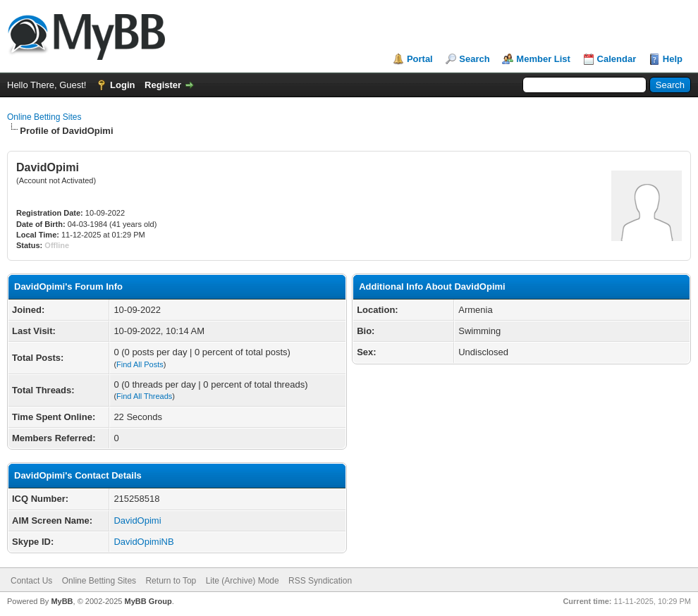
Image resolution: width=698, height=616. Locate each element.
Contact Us (31, 581)
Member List (543, 59)
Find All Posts (140, 364)
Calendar (617, 59)
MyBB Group (148, 601)
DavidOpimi (137, 520)
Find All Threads (144, 396)
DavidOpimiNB (143, 542)
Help (673, 59)
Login (122, 85)
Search (474, 59)
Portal (420, 59)
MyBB (62, 601)
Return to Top (171, 581)
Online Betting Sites (44, 117)
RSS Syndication (320, 581)
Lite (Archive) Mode (243, 581)
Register (163, 85)
